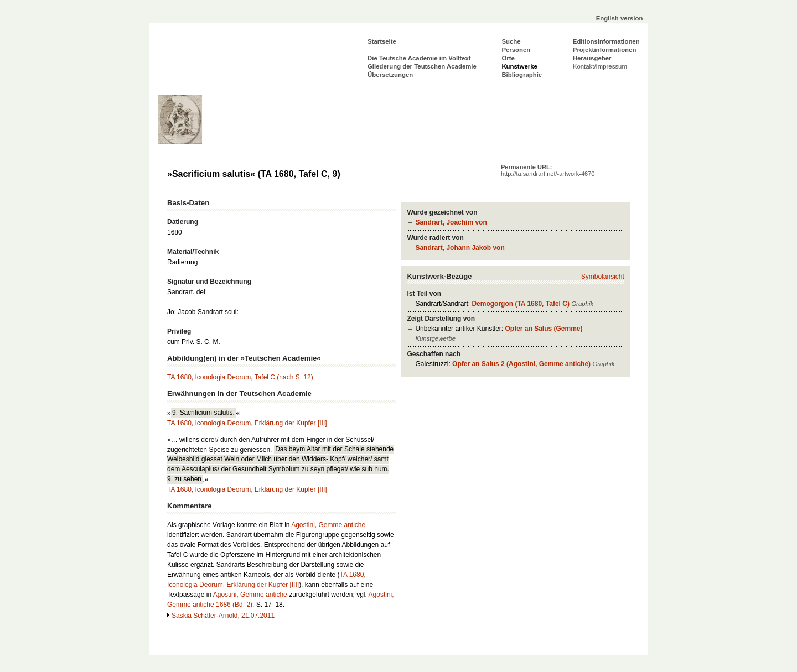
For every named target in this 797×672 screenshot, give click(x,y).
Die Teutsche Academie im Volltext (419, 58)
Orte (508, 58)
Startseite (382, 41)
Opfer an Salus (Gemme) (544, 329)
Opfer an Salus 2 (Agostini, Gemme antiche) (521, 364)
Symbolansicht (603, 277)
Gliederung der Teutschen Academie (422, 66)
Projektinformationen (605, 50)
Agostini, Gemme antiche (328, 525)
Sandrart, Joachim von (451, 222)
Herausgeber (592, 58)
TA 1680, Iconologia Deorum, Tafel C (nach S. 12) (240, 377)
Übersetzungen (390, 75)
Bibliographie (522, 75)
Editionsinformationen (606, 41)
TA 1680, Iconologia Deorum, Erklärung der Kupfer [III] (247, 423)
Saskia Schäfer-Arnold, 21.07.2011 (223, 616)
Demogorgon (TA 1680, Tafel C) (520, 304)
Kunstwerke (519, 66)
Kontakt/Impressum (600, 66)
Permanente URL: (548, 170)
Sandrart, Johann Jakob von (460, 248)
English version (620, 18)
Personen (516, 50)
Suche (511, 41)
